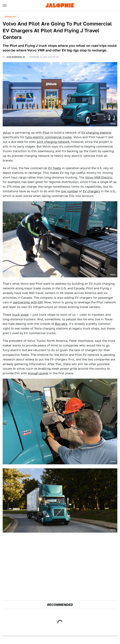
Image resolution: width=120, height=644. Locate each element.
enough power (38, 373)
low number (69, 191)
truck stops (20, 315)
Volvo (7, 133)
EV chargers (91, 191)
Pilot (46, 133)
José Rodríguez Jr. (16, 57)
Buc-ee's (61, 324)
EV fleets (55, 168)
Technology (10, 17)
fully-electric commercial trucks (48, 137)
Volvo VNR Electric (99, 177)
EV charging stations (96, 133)
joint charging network (53, 142)
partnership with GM (28, 302)
